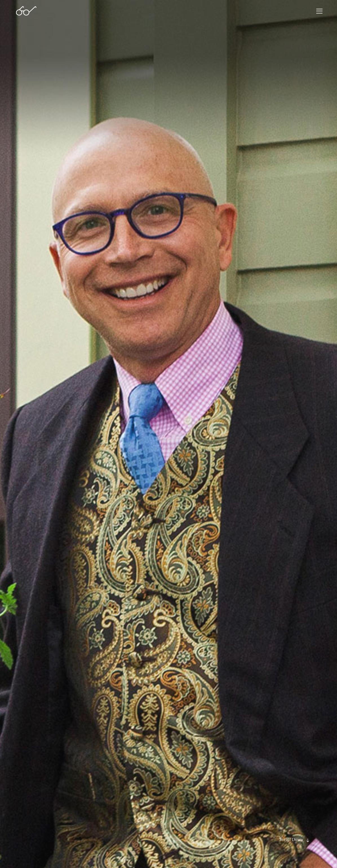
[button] (319, 11)
